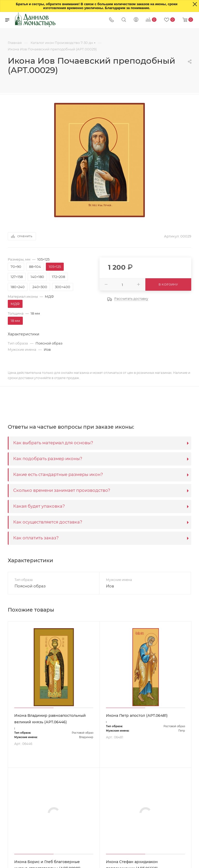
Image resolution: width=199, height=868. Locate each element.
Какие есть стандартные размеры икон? (58, 474)
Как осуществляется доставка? (48, 522)
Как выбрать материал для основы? (53, 443)
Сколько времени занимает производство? (62, 490)
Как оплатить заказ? (36, 538)
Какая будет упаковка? (39, 506)
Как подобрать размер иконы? (48, 459)
